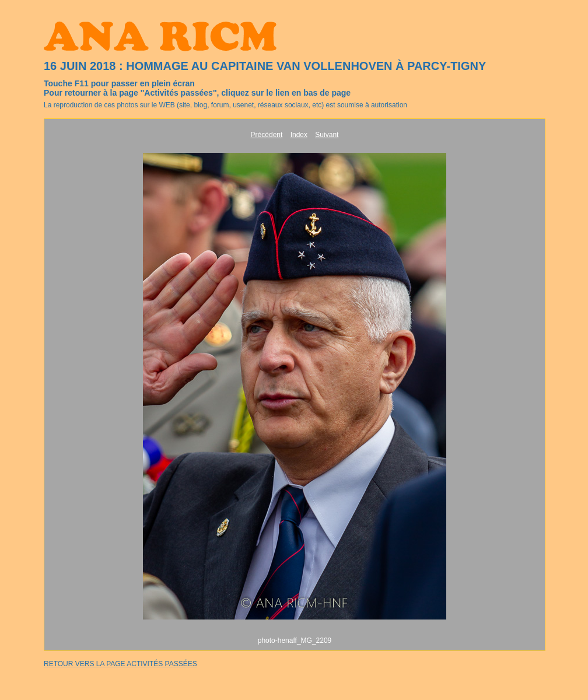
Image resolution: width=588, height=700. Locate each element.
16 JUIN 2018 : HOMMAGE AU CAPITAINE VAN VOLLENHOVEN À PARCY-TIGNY (265, 66)
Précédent (267, 135)
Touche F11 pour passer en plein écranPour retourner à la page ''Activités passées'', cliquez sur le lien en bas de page (197, 88)
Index (299, 135)
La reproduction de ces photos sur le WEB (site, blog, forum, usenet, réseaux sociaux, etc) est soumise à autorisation (225, 105)
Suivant (327, 135)
